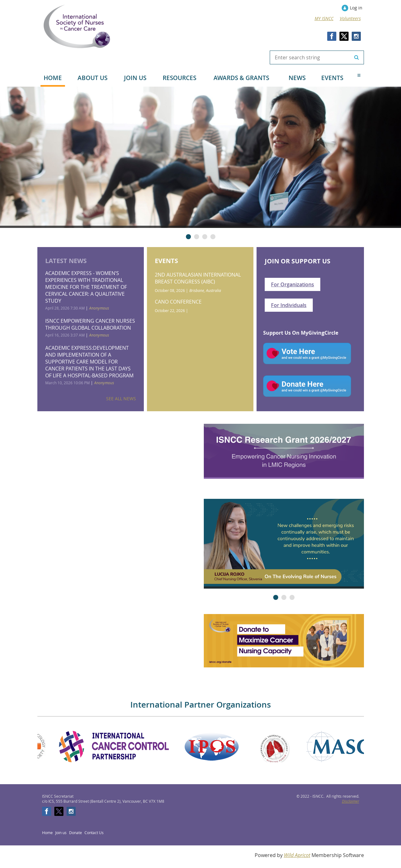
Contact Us (94, 833)
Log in (356, 8)
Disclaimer (351, 801)
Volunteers (350, 18)
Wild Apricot (297, 855)
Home (47, 833)
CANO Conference (178, 302)
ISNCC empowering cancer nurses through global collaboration (90, 324)
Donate (76, 833)
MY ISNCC (324, 18)
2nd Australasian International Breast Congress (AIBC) (198, 278)
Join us (61, 833)
